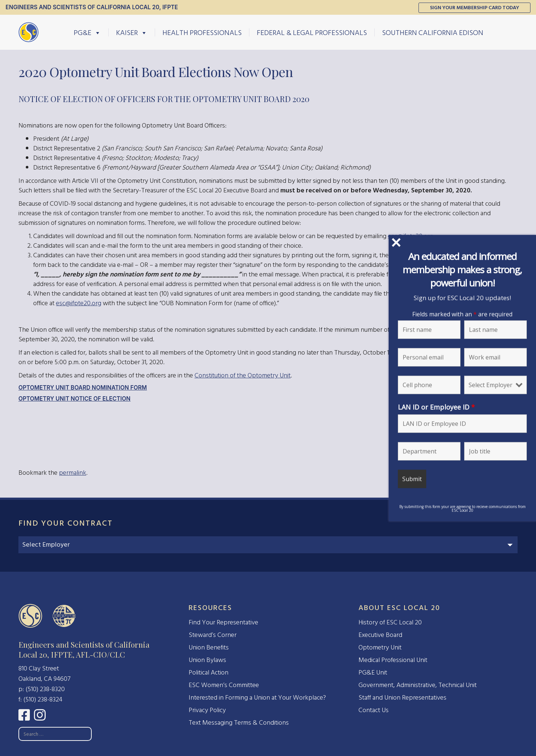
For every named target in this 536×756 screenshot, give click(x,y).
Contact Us (374, 710)
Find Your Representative (223, 622)
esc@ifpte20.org (79, 303)
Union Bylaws (207, 660)
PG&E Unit (373, 673)
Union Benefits (209, 647)
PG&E (87, 32)
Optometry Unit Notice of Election (74, 399)
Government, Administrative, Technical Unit (418, 685)
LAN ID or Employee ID (436, 407)
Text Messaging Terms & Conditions (239, 723)
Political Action (209, 673)
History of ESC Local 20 (390, 622)
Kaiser (132, 32)
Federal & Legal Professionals (312, 32)
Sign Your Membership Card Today (474, 8)
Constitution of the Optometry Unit (243, 375)
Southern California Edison (433, 32)
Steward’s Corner (213, 635)
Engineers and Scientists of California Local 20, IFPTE (92, 7)
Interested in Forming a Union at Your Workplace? (257, 698)
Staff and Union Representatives (402, 698)
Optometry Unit (380, 647)
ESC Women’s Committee (224, 685)
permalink (73, 473)
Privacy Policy (207, 710)
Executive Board (380, 635)
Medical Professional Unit (393, 660)
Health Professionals (202, 32)
